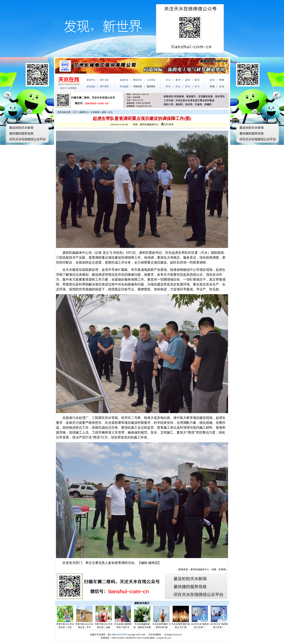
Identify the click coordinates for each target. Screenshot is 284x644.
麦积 (104, 112)
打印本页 (167, 124)
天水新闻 (95, 112)
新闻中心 (84, 112)
